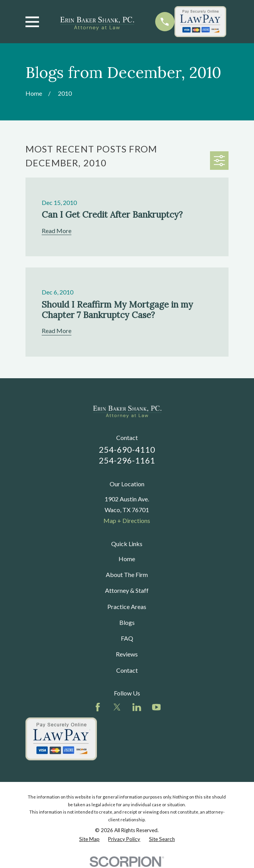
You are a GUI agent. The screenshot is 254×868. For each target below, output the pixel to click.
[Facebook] (98, 707)
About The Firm (127, 574)
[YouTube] (156, 707)
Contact (127, 670)
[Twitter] (117, 707)
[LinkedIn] (137, 707)
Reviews (127, 654)
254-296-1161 (127, 460)
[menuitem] (89, 839)
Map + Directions (127, 520)
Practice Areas (127, 607)
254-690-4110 (127, 450)
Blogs (127, 622)
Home (127, 559)
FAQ (127, 638)
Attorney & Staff (127, 590)
